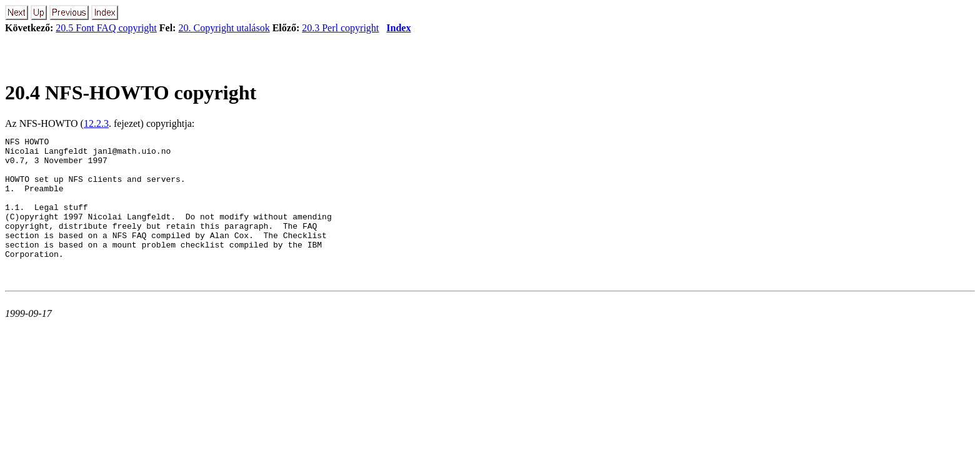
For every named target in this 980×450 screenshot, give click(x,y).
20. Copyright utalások (224, 28)
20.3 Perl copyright (340, 28)
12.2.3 (96, 123)
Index (398, 28)
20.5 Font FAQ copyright (106, 28)
